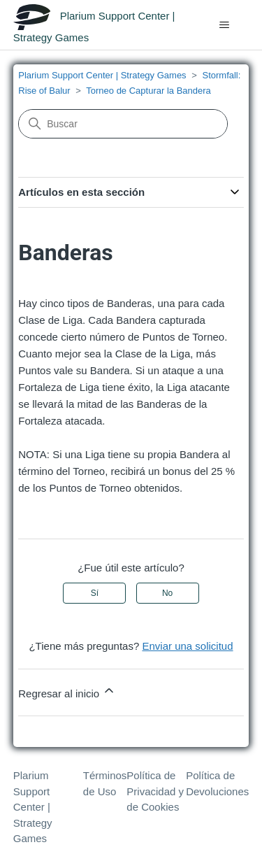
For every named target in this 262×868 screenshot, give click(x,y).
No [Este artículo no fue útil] (167, 593)
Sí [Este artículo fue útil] (95, 593)
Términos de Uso (105, 783)
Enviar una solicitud (187, 646)
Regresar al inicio (67, 691)
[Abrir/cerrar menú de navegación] (224, 25)
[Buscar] (123, 124)
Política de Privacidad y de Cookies (155, 791)
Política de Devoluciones (217, 783)
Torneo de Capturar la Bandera (148, 91)
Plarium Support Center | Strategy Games (102, 75)
